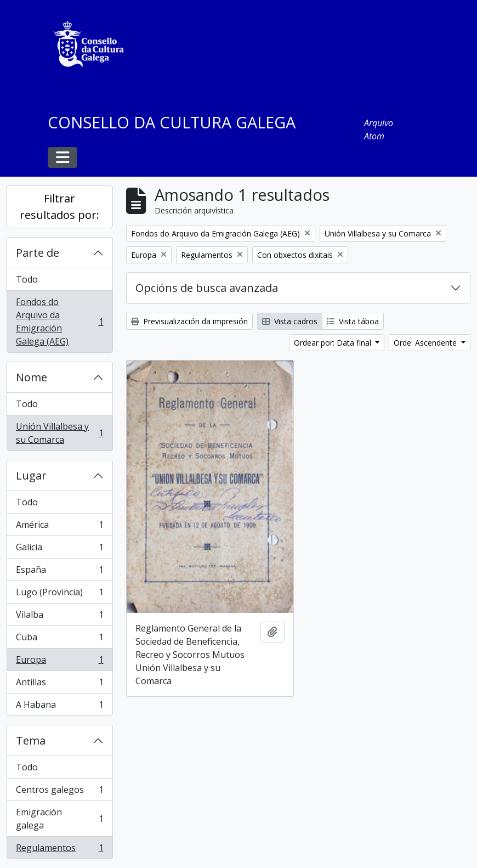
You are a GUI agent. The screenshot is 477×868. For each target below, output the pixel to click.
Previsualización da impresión (189, 321)
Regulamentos (59, 850)
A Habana (59, 707)
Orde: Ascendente (426, 343)
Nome (32, 377)
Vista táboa (353, 321)
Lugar (31, 475)
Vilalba (59, 617)
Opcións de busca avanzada (207, 288)
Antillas (59, 684)
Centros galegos (59, 792)
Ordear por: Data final (334, 343)
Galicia (59, 549)
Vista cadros (290, 321)
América (59, 527)
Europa (59, 662)
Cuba (59, 639)
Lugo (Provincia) (59, 594)
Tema (31, 740)
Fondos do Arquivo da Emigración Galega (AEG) (59, 322)
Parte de (38, 253)
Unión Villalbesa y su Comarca (59, 433)
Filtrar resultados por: (59, 207)
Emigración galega (59, 819)
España (59, 572)
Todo (27, 279)
